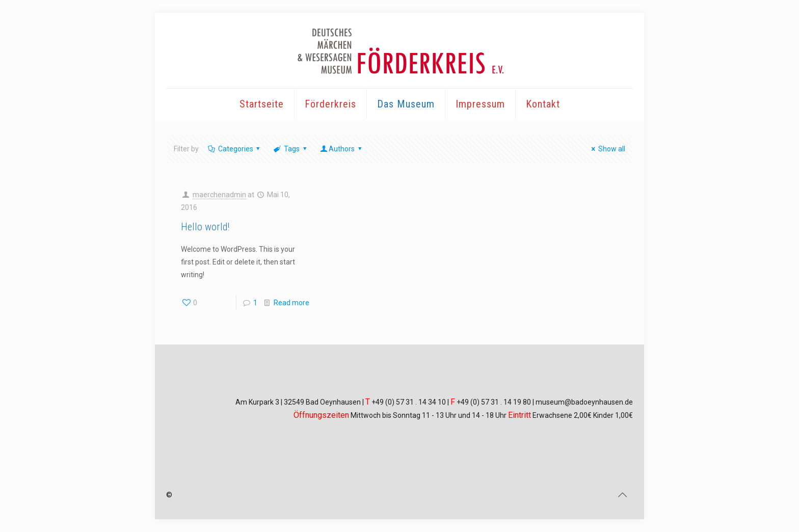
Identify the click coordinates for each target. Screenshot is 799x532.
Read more (291, 303)
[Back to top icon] (622, 495)
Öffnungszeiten (321, 415)
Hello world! (205, 227)
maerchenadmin (219, 195)
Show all (607, 149)
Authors (341, 149)
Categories (235, 149)
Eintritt (520, 415)
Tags (291, 149)
